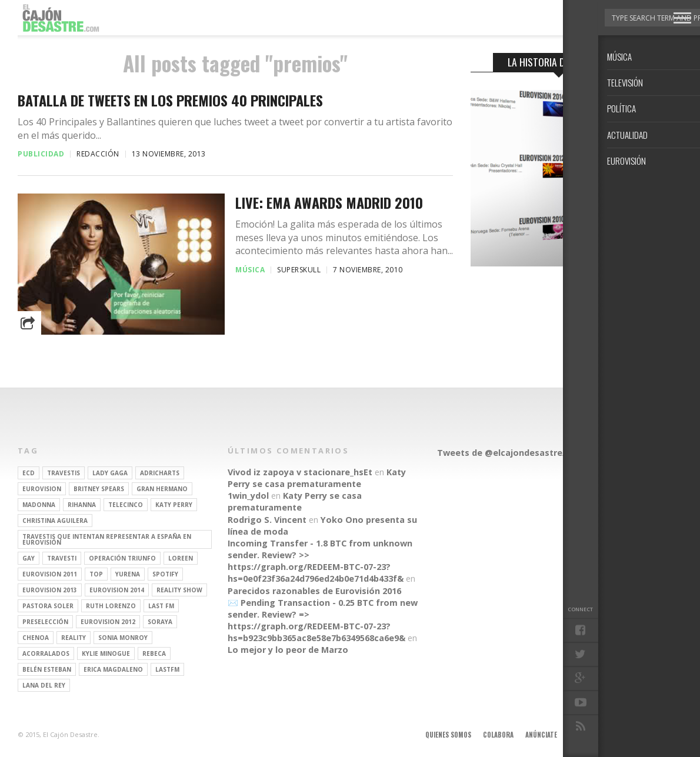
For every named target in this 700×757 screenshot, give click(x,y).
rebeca (154, 653)
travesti (62, 558)
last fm (161, 606)
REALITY (74, 638)
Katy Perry (174, 505)
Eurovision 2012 (108, 622)
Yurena (128, 574)
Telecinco (126, 505)
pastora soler (48, 606)
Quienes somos (448, 735)
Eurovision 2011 (50, 574)
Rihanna (82, 505)
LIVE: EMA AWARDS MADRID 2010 (329, 203)
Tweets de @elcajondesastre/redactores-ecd (535, 453)
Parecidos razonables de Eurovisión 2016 (314, 591)
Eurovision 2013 (50, 590)
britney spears (99, 489)
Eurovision (42, 489)
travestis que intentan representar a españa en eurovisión (107, 539)
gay (29, 558)
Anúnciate (541, 735)
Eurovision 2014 (117, 590)
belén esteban (47, 669)
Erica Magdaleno (113, 669)
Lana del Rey (44, 685)
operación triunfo (122, 558)
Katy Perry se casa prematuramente (317, 478)
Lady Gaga (110, 473)
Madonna (39, 505)
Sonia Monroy (123, 638)
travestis (64, 473)
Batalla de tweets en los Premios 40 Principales (170, 100)
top (96, 574)
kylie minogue (106, 653)
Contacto (631, 735)
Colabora (498, 735)
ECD (29, 473)
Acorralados (46, 653)
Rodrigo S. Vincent (267, 520)
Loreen (181, 558)
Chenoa (36, 638)
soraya (160, 622)
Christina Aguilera (55, 521)
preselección (45, 622)
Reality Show (179, 590)
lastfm (167, 669)
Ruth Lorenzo (111, 606)
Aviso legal (586, 735)
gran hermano (162, 489)
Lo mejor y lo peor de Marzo (288, 650)
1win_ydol (248, 496)
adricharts (160, 473)
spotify (165, 574)
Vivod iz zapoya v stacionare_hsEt (300, 472)
